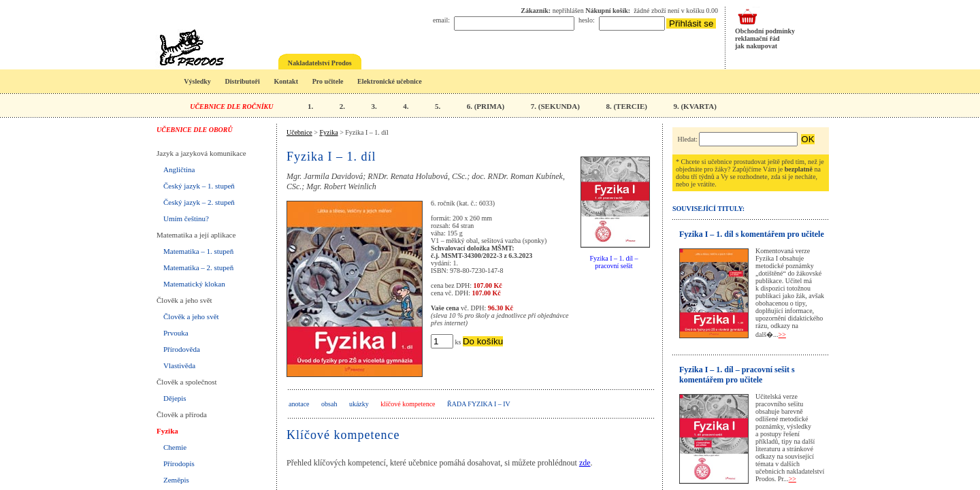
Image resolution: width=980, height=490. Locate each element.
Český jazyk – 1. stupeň (199, 186)
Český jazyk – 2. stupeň (199, 202)
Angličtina (179, 169)
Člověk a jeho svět (191, 316)
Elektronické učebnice (390, 81)
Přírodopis (179, 463)
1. (310, 106)
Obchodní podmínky (765, 31)
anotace (299, 404)
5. (438, 106)
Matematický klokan (194, 284)
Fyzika (167, 431)
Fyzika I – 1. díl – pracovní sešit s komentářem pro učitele (737, 375)
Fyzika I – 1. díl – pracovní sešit (614, 262)
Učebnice (299, 132)
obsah (329, 404)
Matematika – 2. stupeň (198, 267)
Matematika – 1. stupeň (198, 251)
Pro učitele (328, 81)
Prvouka (176, 333)
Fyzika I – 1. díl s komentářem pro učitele (752, 234)
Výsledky (197, 81)
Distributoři (243, 81)
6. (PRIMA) (486, 106)
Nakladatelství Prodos (320, 63)
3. (374, 106)
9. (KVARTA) (695, 106)
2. (342, 106)
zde (585, 463)
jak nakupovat (756, 46)
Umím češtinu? (186, 218)
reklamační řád (757, 38)
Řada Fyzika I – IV (479, 404)
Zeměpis (176, 480)
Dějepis (175, 398)
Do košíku (483, 341)
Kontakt (286, 81)
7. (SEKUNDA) (555, 106)
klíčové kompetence (408, 404)
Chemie (175, 447)
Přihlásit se (691, 23)
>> (782, 334)
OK (807, 139)
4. (406, 106)
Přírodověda (182, 349)
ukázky (359, 404)
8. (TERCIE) (626, 106)
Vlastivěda (179, 365)
